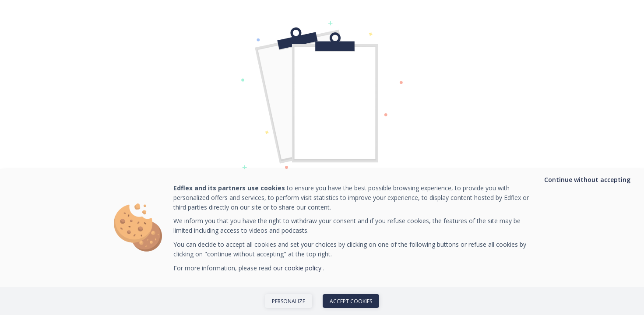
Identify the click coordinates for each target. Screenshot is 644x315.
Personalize (289, 301)
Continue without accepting (587, 180)
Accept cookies (351, 301)
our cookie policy (298, 268)
